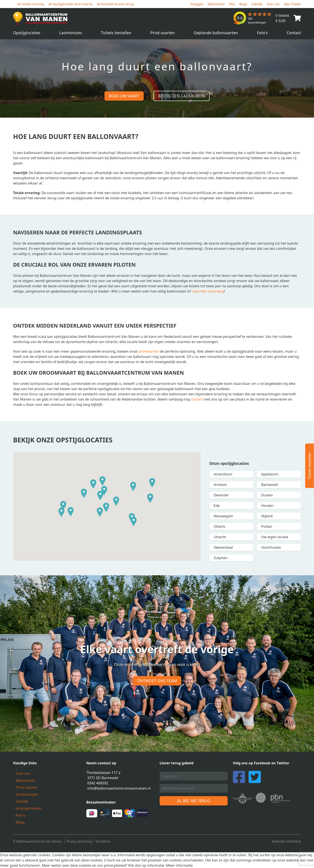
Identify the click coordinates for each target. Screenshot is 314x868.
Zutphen (221, 558)
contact (197, 399)
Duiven (267, 495)
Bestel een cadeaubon (181, 96)
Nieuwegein (224, 516)
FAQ (232, 4)
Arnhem (220, 485)
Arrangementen (27, 808)
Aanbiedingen (26, 794)
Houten (267, 506)
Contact (294, 33)
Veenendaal (223, 547)
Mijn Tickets (293, 4)
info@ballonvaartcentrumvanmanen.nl (119, 788)
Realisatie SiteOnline (286, 841)
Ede (217, 506)
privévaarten (149, 351)
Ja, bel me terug (194, 801)
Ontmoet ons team (157, 681)
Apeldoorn (270, 474)
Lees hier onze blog (208, 291)
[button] (84, 493)
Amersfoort (223, 474)
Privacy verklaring (79, 841)
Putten (267, 526)
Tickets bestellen (116, 33)
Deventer (221, 495)
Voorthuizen (271, 547)
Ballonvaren (216, 4)
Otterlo (220, 526)
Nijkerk (267, 516)
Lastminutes (71, 33)
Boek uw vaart (124, 96)
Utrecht (220, 537)
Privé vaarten (163, 33)
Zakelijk (257, 4)
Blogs (243, 4)
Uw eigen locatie (275, 537)
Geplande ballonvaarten (216, 33)
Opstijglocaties (27, 33)
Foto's (262, 33)
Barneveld (270, 485)
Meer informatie (179, 865)
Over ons (273, 4)
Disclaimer (103, 841)
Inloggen (197, 4)
